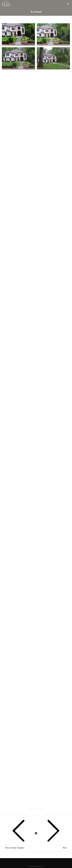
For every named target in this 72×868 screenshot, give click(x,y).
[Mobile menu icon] (68, 4)
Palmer (34, 809)
